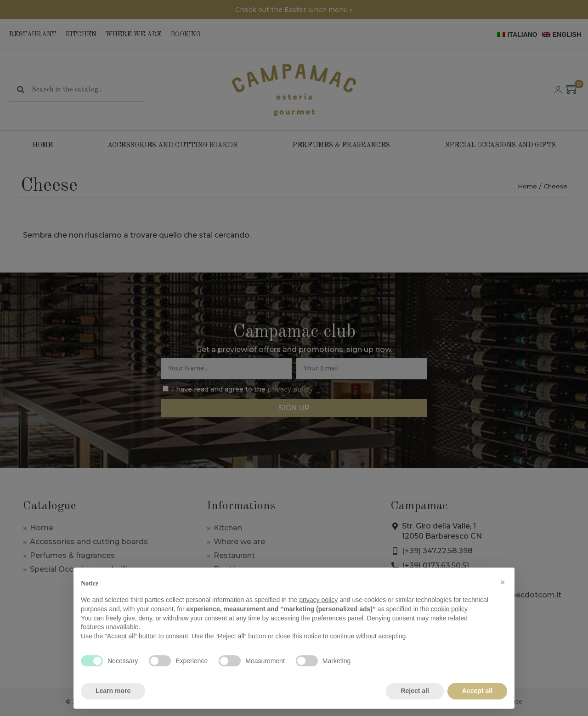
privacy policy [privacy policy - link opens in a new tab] (318, 600)
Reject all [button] (415, 691)
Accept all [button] (477, 691)
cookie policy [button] (449, 609)
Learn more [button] (113, 691)
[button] (503, 582)
